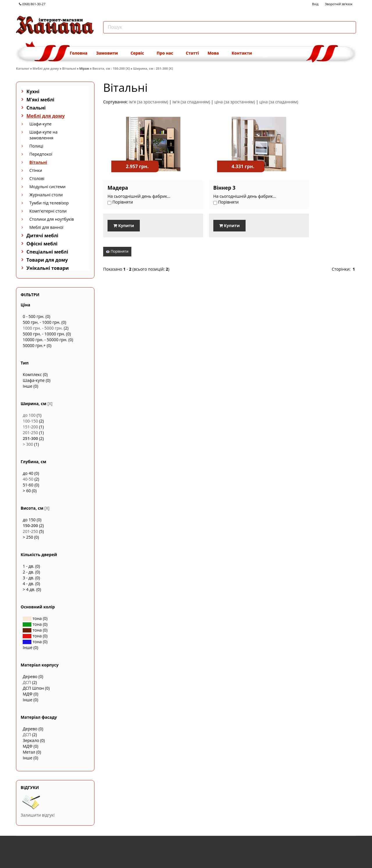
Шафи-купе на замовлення (43, 135)
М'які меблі (40, 100)
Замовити (109, 53)
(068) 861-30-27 (32, 4)
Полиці (36, 146)
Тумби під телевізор (49, 203)
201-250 (30, 433)
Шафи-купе (40, 124)
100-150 (30, 421)
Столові (37, 178)
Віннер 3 (205, 188)
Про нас (167, 53)
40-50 (28, 479)
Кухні (33, 91)
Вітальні (69, 68)
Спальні (36, 108)
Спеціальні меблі (47, 252)
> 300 (28, 444)
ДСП (27, 682)
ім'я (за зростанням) (148, 102)
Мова (215, 53)
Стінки (36, 170)
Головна (79, 53)
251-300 (30, 438)
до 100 (29, 415)
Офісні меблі (42, 244)
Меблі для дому (46, 68)
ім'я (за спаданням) (191, 102)
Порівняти (117, 250)
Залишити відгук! (38, 815)
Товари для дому (47, 260)
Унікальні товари (48, 268)
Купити (124, 225)
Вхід (315, 4)
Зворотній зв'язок (339, 4)
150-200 (30, 525)
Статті (192, 53)
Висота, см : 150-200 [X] (111, 68)
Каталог (23, 68)
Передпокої (41, 154)
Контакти (242, 53)
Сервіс (139, 53)
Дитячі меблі (42, 236)
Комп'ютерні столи (48, 211)
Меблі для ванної (46, 227)
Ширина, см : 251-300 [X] (153, 68)
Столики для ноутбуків (52, 219)
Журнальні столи (46, 195)
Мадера (118, 188)
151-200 (30, 427)
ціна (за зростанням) (235, 102)
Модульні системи (47, 187)
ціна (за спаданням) (279, 102)
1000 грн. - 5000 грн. (43, 328)
